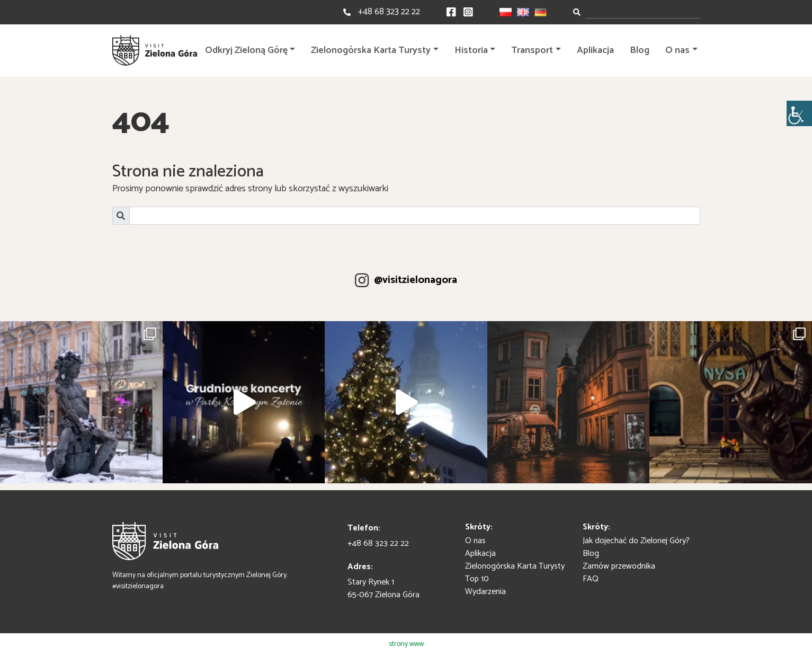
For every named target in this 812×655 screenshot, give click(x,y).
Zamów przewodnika (619, 566)
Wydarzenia (485, 592)
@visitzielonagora (416, 280)
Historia (471, 50)
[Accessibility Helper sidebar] (799, 113)
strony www (406, 644)
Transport (532, 50)
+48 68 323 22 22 (389, 12)
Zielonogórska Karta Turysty (371, 50)
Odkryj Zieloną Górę (246, 50)
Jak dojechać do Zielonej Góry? (636, 541)
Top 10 (477, 579)
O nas (677, 50)
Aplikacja (595, 50)
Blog (640, 50)
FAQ (591, 579)
